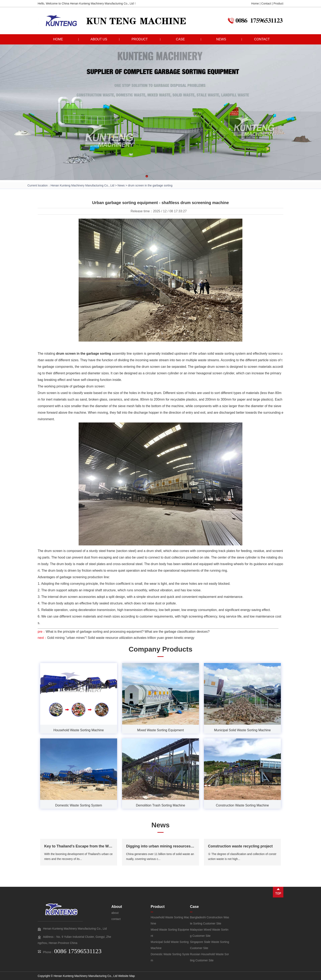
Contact (266, 3)
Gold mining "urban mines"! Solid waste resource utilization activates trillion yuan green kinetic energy (121, 638)
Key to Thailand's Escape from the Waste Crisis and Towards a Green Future (111, 846)
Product (278, 3)
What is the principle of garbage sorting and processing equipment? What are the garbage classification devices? (128, 632)
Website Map (126, 976)
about (115, 913)
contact (116, 919)
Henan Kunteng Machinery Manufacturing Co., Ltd (82, 185)
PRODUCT (140, 39)
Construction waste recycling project (240, 846)
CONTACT (262, 39)
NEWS (221, 39)
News (121, 185)
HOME (58, 39)
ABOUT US (99, 39)
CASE (180, 39)
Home (255, 3)
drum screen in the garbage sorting (84, 354)
